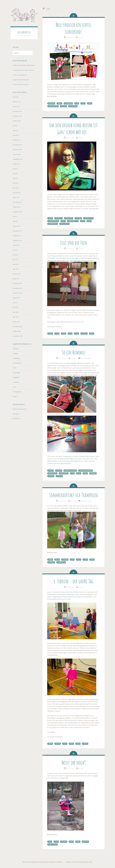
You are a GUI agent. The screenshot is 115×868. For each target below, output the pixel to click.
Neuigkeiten (16, 377)
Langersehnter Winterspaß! (21, 80)
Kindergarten (54, 221)
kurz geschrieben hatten (65, 459)
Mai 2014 (15, 130)
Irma (91, 643)
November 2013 (17, 150)
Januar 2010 (16, 322)
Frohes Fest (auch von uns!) (21, 84)
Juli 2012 (15, 217)
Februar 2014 (17, 140)
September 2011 (18, 240)
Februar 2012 (17, 226)
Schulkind (73, 106)
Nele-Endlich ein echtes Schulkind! (73, 28)
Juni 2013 (15, 174)
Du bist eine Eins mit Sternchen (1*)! (23, 70)
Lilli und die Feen (73, 243)
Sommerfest (53, 224)
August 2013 (16, 164)
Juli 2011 (15, 250)
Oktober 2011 (17, 236)
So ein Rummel (73, 352)
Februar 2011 (17, 274)
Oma (90, 221)
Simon (91, 310)
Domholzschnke (71, 470)
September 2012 (18, 212)
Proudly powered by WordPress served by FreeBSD (43, 862)
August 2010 (16, 298)
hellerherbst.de (24, 32)
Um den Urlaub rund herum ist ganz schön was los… (73, 128)
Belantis (59, 218)
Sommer (52, 562)
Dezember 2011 (17, 231)
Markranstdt (73, 221)
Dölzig (59, 470)
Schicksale (16, 382)
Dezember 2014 (17, 111)
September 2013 (18, 159)
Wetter (60, 476)
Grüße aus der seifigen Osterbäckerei (24, 65)
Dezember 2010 (17, 283)
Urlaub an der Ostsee (87, 456)
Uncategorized (17, 392)
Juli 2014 (15, 126)
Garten (15, 368)
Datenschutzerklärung (19, 409)
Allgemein (16, 349)
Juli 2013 (15, 169)
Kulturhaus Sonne (73, 594)
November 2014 (17, 116)
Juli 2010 (15, 303)
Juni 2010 (15, 307)
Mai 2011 (15, 260)
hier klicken (77, 261)
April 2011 (16, 264)
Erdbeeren (69, 218)
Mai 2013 (15, 178)
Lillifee (84, 333)
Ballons (52, 103)
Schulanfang (53, 106)
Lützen (64, 842)
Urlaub (15, 397)
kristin (81, 38)
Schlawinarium (73, 723)
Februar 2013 (17, 193)
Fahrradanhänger (86, 470)
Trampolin (62, 562)
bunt (60, 103)
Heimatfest (53, 473)
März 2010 (16, 317)
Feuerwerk (69, 103)
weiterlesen (53, 96)
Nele (90, 103)
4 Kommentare (86, 358)
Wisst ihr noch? (74, 763)
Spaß (14, 387)
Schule (64, 106)
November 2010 (17, 288)
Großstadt (61, 366)
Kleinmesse (64, 473)
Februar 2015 (17, 102)
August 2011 (16, 245)
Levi (77, 103)
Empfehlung (16, 358)
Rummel (93, 473)
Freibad (79, 218)
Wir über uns (17, 419)
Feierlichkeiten (17, 363)
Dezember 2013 (17, 145)
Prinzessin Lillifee (56, 256)
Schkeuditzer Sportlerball (56, 594)
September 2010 (18, 293)
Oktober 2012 (17, 207)
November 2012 (17, 202)
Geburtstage (16, 373)
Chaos (51, 470)
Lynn (86, 559)
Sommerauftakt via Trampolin (74, 495)
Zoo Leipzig (65, 224)
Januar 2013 (16, 197)
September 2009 (18, 336)
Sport (86, 744)
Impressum (16, 414)
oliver (81, 249)
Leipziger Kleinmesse (77, 363)
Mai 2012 (15, 221)
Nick (83, 221)
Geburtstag (89, 218)
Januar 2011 (16, 279)
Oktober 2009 (17, 331)
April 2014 (16, 135)
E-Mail (62, 727)
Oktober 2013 (17, 154)
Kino (64, 333)
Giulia (70, 597)
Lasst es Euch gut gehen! (20, 75)
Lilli (83, 103)
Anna (51, 218)
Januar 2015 (16, 107)
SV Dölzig (62, 646)
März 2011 (16, 269)
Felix (58, 559)
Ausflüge (15, 353)
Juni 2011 (15, 255)
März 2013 (16, 188)
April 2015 (16, 97)
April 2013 (16, 183)
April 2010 (16, 312)
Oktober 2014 (17, 121)
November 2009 (17, 327)
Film (57, 333)
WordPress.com (86, 862)
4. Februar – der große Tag (73, 581)
